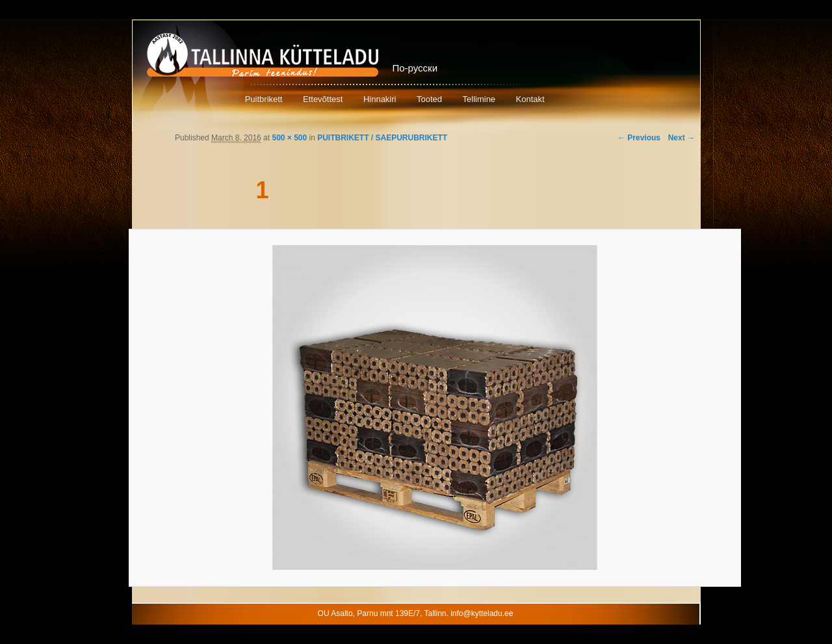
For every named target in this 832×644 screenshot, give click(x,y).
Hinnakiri (380, 99)
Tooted (429, 99)
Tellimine (479, 99)
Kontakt (530, 99)
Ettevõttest (323, 99)
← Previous (639, 138)
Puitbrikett (264, 99)
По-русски (415, 68)
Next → (682, 138)
